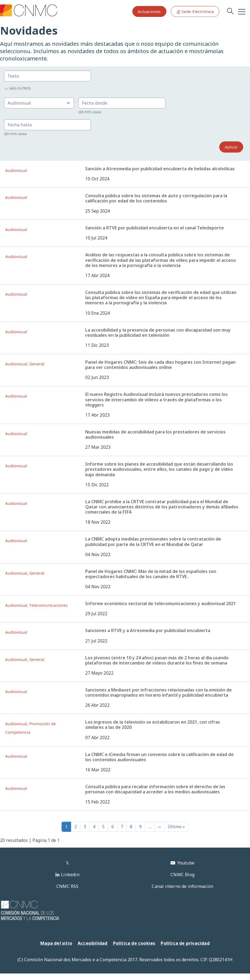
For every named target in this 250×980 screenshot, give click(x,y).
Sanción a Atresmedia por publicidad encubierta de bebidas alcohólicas (160, 169)
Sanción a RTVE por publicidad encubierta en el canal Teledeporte (155, 228)
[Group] (48, 76)
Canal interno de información (182, 886)
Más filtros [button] (17, 88)
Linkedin (70, 875)
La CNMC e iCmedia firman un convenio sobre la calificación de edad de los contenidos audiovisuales (159, 757)
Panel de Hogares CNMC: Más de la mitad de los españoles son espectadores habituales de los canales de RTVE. (151, 574)
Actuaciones (149, 11)
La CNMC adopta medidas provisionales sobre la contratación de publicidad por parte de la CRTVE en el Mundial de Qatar (153, 541)
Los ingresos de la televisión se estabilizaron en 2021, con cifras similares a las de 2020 (153, 725)
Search (230, 11)
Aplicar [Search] (231, 147)
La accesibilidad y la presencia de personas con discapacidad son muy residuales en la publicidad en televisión (158, 333)
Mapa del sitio (56, 943)
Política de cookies (134, 943)
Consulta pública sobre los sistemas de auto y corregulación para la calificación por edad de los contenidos (156, 198)
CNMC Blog (182, 875)
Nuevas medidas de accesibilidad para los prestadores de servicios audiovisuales (155, 434)
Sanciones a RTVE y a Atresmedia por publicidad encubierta (148, 630)
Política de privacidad (185, 943)
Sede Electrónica (195, 11)
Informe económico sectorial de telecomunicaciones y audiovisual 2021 (161, 603)
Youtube (186, 863)
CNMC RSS (68, 886)
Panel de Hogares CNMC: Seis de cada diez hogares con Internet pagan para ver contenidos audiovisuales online (160, 365)
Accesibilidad (93, 943)
